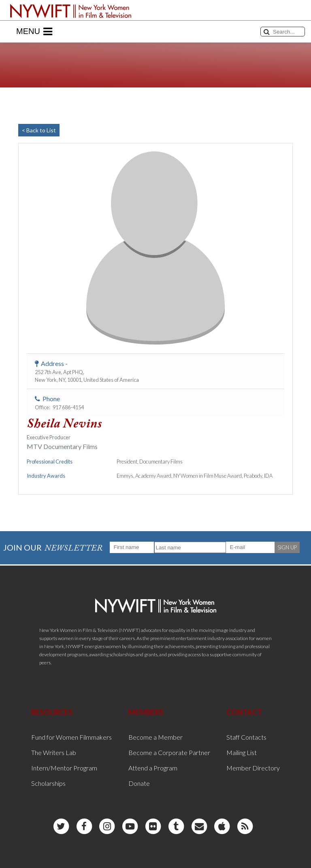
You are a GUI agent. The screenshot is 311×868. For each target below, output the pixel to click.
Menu (34, 32)
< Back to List (39, 130)
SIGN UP (287, 547)
